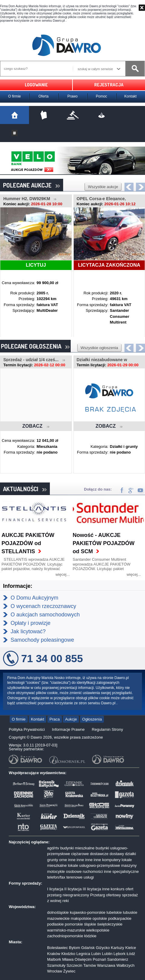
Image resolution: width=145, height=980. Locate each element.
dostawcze (99, 854)
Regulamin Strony (107, 729)
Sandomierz (118, 959)
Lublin (107, 954)
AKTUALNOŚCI (25, 489)
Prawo (72, 96)
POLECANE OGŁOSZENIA (35, 346)
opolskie (100, 918)
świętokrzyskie (110, 924)
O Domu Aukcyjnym (34, 598)
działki (130, 854)
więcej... (63, 574)
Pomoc (101, 96)
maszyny (129, 865)
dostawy (117, 854)
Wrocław (55, 971)
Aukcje (71, 719)
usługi (89, 877)
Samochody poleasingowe (42, 640)
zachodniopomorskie (65, 936)
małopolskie (81, 918)
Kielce (131, 948)
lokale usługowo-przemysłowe (94, 865)
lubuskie (130, 912)
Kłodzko (68, 954)
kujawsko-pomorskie (88, 912)
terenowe (74, 877)
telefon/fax (56, 877)
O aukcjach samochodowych (45, 615)
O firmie (14, 96)
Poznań (99, 959)
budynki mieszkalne (77, 848)
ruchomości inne (97, 871)
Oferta (43, 96)
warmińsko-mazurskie (66, 930)
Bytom (74, 948)
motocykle (56, 871)
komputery (111, 860)
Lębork (120, 954)
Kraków (54, 954)
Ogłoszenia (92, 719)
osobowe (74, 871)
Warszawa (106, 965)
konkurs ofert (122, 889)
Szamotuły (56, 965)
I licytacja (55, 889)
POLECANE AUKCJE (32, 185)
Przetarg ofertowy (105, 895)
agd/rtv (53, 848)
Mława (68, 959)
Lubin (96, 954)
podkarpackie (120, 918)
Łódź (131, 954)
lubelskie (114, 912)
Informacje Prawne (68, 729)
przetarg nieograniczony (68, 895)
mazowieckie (58, 918)
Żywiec (69, 971)
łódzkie (90, 936)
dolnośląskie (58, 912)
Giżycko (103, 948)
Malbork (54, 959)
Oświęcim (83, 959)
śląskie (90, 924)
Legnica (83, 954)
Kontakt (131, 96)
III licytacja (92, 889)
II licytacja (73, 889)
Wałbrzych (125, 965)
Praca (55, 719)
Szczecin (74, 965)
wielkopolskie (98, 930)
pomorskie (74, 924)
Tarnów (90, 965)
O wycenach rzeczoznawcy (43, 606)
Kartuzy (118, 948)
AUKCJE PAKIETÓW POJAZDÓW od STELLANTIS (28, 543)
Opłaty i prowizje (31, 623)
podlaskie (55, 924)
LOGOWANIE (36, 85)
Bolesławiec (58, 948)
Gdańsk (88, 948)
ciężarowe (80, 854)
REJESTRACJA (109, 85)
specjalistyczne (126, 871)
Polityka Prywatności (27, 729)
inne (72, 860)
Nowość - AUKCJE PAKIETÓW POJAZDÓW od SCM (104, 543)
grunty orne (57, 860)
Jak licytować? (28, 631)
